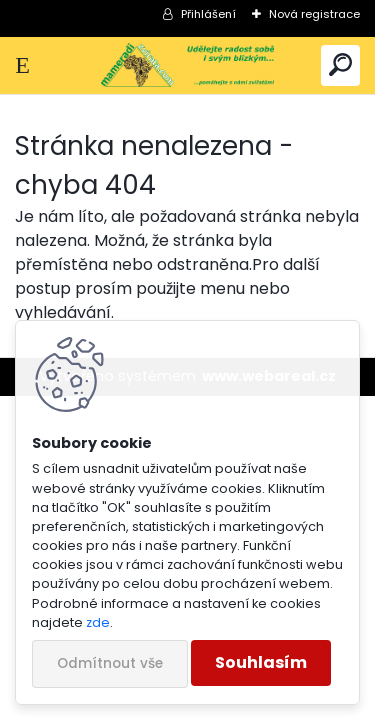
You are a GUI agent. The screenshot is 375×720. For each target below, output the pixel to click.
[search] (340, 65)
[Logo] (187, 65)
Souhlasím (261, 662)
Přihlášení (208, 14)
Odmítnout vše (110, 663)
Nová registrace (314, 14)
